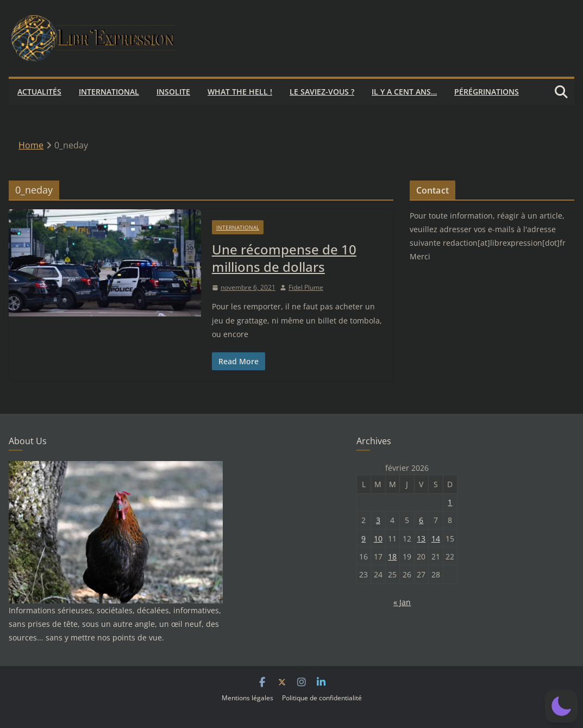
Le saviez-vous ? (322, 92)
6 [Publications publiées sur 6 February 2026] (421, 520)
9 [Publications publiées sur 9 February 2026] (363, 539)
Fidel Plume (306, 287)
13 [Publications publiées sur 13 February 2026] (421, 539)
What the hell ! (240, 92)
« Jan (402, 602)
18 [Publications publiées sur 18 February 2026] (392, 556)
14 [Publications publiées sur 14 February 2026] (436, 539)
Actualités (39, 92)
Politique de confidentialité (322, 698)
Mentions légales (247, 698)
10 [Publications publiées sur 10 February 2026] (378, 539)
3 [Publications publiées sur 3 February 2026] (378, 520)
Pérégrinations (487, 92)
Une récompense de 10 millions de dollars (284, 258)
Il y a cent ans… (404, 92)
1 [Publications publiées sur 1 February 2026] (450, 502)
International (109, 92)
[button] (561, 706)
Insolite (173, 92)
